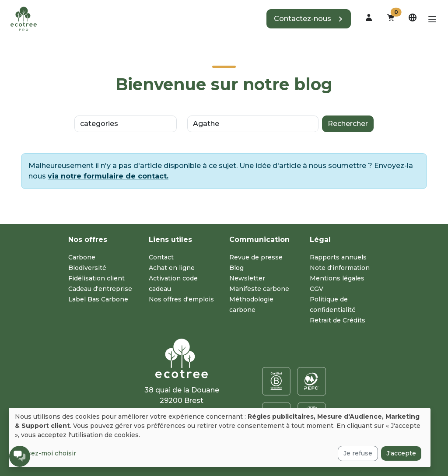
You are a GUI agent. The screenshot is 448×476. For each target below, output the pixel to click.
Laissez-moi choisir (45, 453)
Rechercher (348, 124)
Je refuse (358, 453)
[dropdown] (369, 17)
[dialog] (220, 437)
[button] (309, 19)
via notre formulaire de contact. (108, 176)
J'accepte (401, 453)
